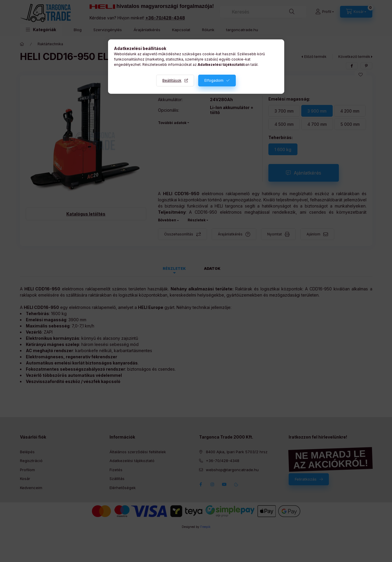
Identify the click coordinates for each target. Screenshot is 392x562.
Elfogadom (214, 80)
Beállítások (172, 80)
